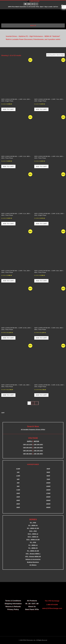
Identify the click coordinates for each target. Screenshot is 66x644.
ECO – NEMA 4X (33, 537)
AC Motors (33, 565)
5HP (18, 486)
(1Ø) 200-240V (28, 448)
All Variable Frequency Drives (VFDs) (33, 429)
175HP (48, 493)
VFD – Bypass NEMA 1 (33, 554)
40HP (48, 469)
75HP (48, 479)
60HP (48, 476)
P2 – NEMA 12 (33, 545)
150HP (48, 490)
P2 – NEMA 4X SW (33, 551)
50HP (48, 472)
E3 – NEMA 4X (33, 525)
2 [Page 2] (33, 403)
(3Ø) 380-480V (28, 454)
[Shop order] (55, 55)
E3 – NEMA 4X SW (33, 528)
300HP (48, 504)
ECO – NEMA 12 (33, 534)
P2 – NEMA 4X (33, 548)
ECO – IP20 (33, 531)
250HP (48, 500)
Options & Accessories (33, 559)
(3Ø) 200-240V (38, 448)
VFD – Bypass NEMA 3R (33, 556)
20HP (18, 500)
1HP (18, 472)
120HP (48, 486)
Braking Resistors (33, 562)
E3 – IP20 (33, 523)
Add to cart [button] (8, 109)
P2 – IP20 (33, 542)
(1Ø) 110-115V (28, 444)
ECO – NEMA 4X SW (33, 539)
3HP (18, 483)
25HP (18, 504)
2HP (18, 479)
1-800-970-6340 (35, 1)
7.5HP (18, 490)
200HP (48, 497)
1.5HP (18, 476)
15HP (18, 497)
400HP (48, 507)
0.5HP (18, 469)
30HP (18, 507)
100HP (48, 483)
